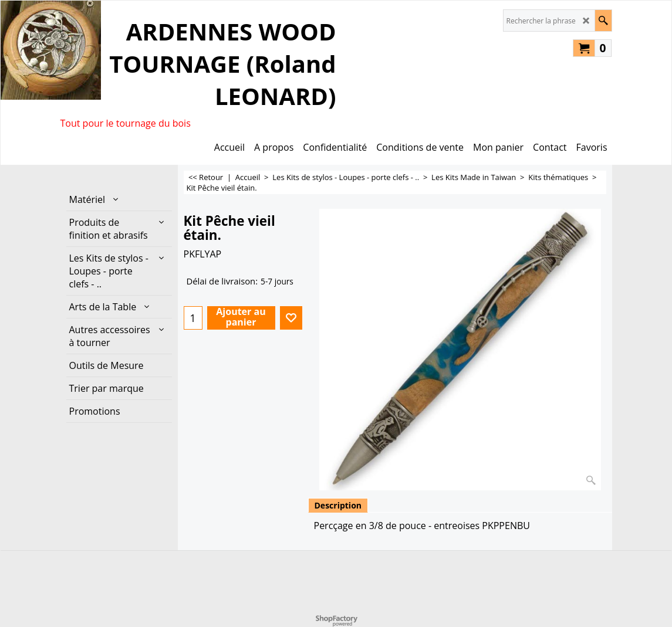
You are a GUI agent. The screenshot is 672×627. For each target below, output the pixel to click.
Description (338, 505)
